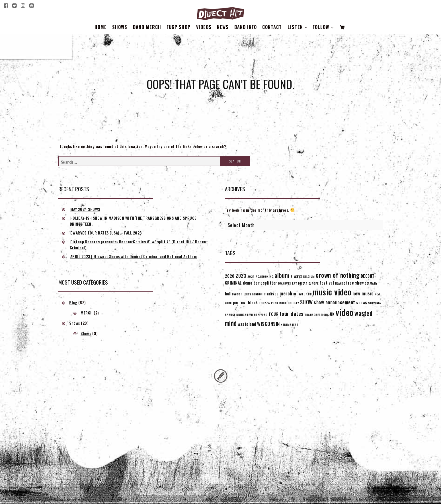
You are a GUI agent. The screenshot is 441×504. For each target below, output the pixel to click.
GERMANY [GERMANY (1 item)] (371, 283)
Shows (120, 27)
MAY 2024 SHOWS (85, 209)
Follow (322, 27)
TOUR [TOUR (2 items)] (273, 314)
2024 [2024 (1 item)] (251, 276)
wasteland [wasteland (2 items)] (247, 324)
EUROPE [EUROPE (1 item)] (314, 283)
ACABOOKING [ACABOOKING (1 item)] (264, 276)
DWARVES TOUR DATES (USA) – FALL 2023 (106, 233)
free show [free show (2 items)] (355, 283)
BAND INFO (246, 27)
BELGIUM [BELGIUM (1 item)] (309, 276)
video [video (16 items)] (345, 312)
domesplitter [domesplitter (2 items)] (265, 283)
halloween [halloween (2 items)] (234, 294)
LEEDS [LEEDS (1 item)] (248, 294)
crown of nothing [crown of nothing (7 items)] (338, 275)
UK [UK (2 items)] (332, 314)
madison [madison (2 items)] (271, 294)
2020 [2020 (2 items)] (230, 276)
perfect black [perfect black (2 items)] (245, 302)
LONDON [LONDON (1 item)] (258, 294)
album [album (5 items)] (282, 275)
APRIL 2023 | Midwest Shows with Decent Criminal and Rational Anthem (134, 256)
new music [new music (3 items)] (363, 293)
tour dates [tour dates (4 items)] (292, 313)
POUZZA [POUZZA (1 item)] (264, 303)
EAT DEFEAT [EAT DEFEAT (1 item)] (300, 283)
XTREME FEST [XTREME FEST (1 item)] (290, 324)
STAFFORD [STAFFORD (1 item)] (261, 314)
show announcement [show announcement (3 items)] (335, 302)
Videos (204, 27)
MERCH (87, 313)
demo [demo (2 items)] (248, 283)
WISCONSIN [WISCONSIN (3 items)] (268, 324)
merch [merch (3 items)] (286, 293)
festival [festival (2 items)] (327, 283)
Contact (272, 27)
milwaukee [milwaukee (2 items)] (303, 294)
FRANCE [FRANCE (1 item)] (340, 283)
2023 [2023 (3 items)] (241, 276)
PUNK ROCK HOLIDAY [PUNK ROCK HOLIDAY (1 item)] (285, 303)
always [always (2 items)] (296, 276)
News (223, 27)
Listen (296, 27)
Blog (73, 302)
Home (101, 27)
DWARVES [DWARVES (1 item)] (285, 283)
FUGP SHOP (179, 27)
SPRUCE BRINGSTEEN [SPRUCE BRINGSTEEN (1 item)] (239, 314)
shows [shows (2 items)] (362, 302)
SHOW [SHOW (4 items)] (306, 302)
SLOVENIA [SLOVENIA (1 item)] (375, 303)
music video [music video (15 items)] (332, 292)
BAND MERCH (147, 27)
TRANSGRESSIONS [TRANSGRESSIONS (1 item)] (317, 314)
